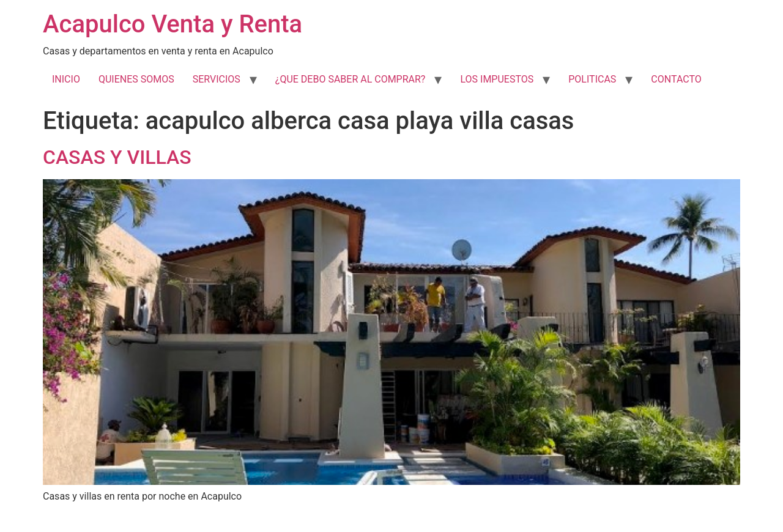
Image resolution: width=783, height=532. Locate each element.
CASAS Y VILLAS (117, 157)
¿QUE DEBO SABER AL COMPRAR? (351, 79)
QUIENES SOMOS (136, 79)
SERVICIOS (217, 79)
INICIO (66, 79)
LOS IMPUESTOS (497, 79)
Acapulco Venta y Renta (173, 24)
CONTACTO (676, 79)
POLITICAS (592, 79)
